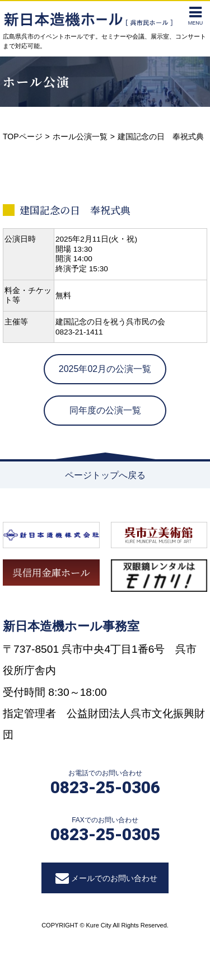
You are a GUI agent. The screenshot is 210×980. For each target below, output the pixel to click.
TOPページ (23, 136)
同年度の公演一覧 (105, 410)
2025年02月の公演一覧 (105, 369)
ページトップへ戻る (105, 475)
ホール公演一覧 (80, 136)
